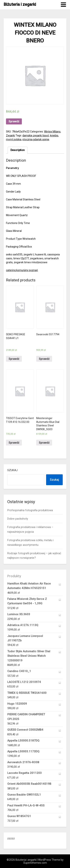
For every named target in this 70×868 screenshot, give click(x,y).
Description (18, 150)
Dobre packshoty (18, 519)
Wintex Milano (52, 132)
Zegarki (10, 135)
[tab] (18, 150)
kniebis (54, 135)
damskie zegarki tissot (36, 135)
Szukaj (12, 470)
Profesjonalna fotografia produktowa (30, 510)
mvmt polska (14, 139)
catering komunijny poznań (22, 270)
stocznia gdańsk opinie (36, 139)
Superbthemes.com (35, 863)
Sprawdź (14, 121)
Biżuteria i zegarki (20, 4)
